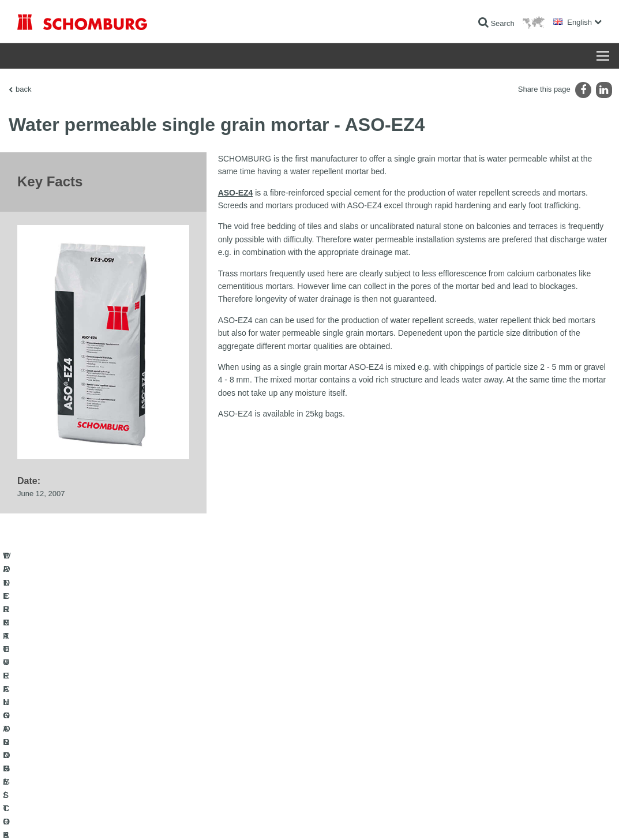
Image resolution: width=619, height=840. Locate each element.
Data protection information (192, 817)
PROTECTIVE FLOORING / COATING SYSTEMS (94, 757)
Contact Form (239, 757)
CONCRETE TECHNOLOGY (62, 774)
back (23, 89)
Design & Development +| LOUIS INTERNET (550, 817)
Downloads (235, 740)
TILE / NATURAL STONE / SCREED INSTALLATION (98, 740)
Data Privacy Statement (120, 817)
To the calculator (243, 722)
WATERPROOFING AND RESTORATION (82, 722)
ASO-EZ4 (236, 193)
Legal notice (66, 817)
